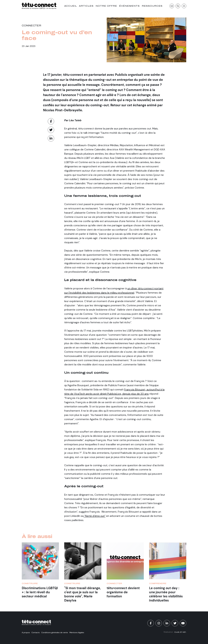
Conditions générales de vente (55, 632)
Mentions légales (77, 632)
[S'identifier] (184, 6)
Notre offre (106, 6)
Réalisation (175, 632)
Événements (129, 6)
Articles (86, 6)
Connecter (31, 26)
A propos (26, 632)
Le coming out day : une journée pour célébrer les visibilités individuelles (166, 594)
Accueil (71, 6)
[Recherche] (178, 6)
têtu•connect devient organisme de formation (123, 592)
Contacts (36, 632)
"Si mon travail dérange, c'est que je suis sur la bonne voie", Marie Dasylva (83, 594)
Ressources (152, 6)
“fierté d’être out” (95, 516)
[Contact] (172, 6)
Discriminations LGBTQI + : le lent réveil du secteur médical (40, 592)
